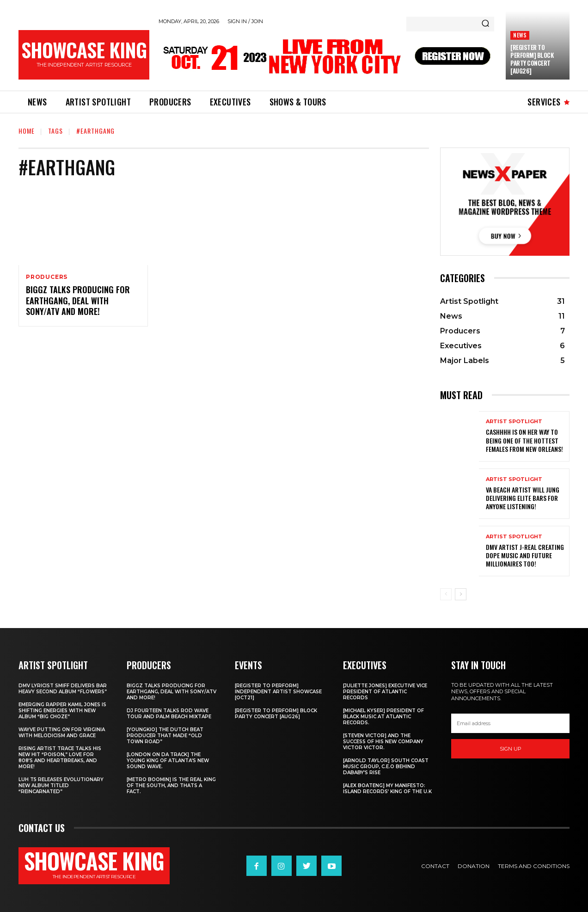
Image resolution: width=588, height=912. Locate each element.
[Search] (485, 24)
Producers (47, 277)
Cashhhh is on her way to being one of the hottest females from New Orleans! (524, 440)
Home (27, 131)
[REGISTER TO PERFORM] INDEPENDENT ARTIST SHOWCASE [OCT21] (278, 692)
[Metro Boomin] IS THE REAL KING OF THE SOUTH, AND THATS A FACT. (171, 786)
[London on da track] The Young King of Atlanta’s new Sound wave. (168, 761)
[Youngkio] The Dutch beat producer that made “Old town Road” (165, 736)
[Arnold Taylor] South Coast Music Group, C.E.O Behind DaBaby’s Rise (386, 767)
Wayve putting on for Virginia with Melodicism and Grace (62, 733)
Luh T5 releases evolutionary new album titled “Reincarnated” (61, 786)
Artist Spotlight (514, 422)
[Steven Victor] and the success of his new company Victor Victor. (383, 742)
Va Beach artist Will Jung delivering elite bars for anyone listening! (523, 498)
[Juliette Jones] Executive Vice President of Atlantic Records (385, 692)
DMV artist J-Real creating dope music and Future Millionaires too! (525, 555)
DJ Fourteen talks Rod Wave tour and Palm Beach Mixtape (169, 714)
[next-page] (461, 594)
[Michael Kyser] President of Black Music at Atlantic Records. (383, 717)
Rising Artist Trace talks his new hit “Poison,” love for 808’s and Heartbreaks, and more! (60, 758)
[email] (510, 723)
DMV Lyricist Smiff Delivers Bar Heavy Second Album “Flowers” (63, 689)
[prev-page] (446, 594)
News (520, 35)
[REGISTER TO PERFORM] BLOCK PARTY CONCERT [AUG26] (532, 59)
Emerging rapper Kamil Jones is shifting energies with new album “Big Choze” (62, 711)
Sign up (511, 749)
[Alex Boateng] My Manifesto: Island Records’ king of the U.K (387, 789)
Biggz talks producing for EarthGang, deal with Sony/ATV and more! (78, 300)
